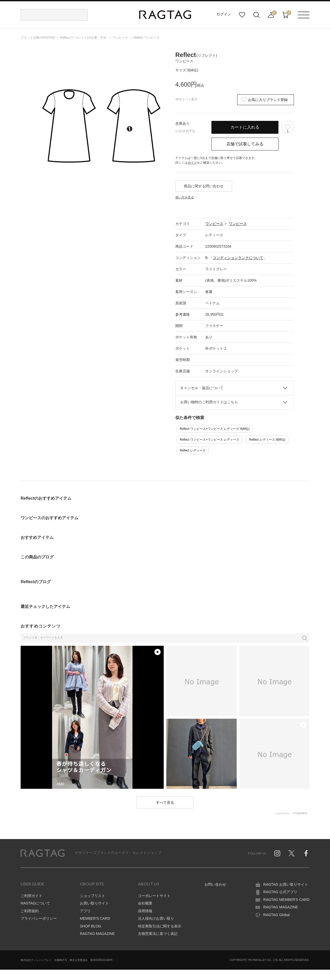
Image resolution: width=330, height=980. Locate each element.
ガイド (192, 163)
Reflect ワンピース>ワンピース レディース (209, 440)
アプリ (85, 911)
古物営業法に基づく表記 (158, 934)
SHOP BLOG (90, 926)
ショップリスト (93, 896)
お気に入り (242, 15)
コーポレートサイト (154, 896)
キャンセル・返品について (202, 388)
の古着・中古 (84, 38)
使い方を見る (185, 197)
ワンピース (214, 224)
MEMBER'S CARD (95, 918)
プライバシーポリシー (39, 918)
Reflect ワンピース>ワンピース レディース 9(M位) (215, 429)
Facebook (306, 853)
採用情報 (145, 911)
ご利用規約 (30, 911)
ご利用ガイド (31, 896)
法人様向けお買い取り (156, 918)
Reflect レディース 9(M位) (267, 440)
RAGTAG (43, 853)
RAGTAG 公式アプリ (280, 892)
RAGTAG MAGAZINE (97, 934)
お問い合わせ (215, 884)
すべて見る (165, 802)
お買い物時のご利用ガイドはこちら (209, 402)
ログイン (224, 14)
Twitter (292, 853)
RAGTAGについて (35, 903)
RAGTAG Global (276, 915)
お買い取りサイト (94, 903)
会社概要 (145, 903)
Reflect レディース (193, 450)
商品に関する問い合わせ (204, 186)
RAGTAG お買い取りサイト (286, 884)
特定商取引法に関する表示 (160, 926)
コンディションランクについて (238, 258)
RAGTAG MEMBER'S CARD (286, 900)
